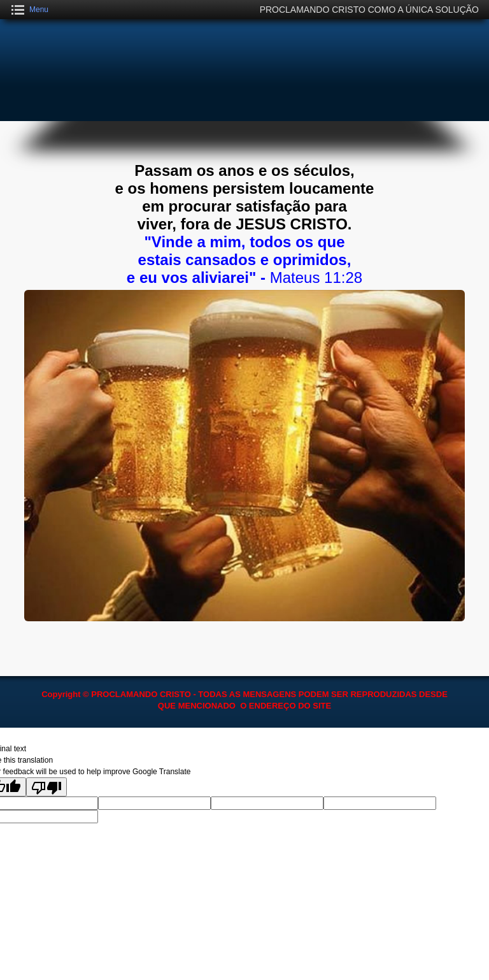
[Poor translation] (46, 787)
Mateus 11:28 (316, 277)
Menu (39, 10)
